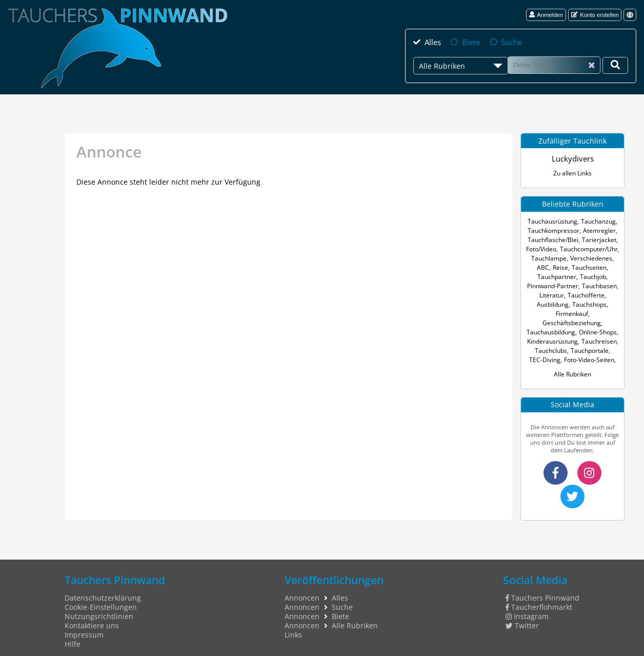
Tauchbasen (558, 285)
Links (293, 623)
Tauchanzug (597, 220)
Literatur (590, 285)
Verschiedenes (583, 257)
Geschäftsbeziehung (572, 313)
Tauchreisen (598, 331)
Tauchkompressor (555, 230)
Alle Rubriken (573, 364)
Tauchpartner (598, 266)
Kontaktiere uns (92, 614)
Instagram (527, 605)
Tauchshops (555, 303)
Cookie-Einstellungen (101, 595)
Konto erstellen (595, 15)
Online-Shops (597, 322)
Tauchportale (588, 340)
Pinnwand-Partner (586, 276)
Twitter (522, 614)
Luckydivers (573, 158)
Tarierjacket (597, 239)
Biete (470, 42)
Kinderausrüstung (554, 331)
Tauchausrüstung (554, 220)
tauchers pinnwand (543, 650)
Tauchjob (545, 276)
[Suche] (554, 64)
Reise (534, 266)
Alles (432, 42)
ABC (611, 257)
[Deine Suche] (615, 64)
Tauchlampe (544, 257)
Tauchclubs (552, 340)
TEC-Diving (546, 350)
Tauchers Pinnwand (543, 586)
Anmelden (546, 15)
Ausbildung (590, 294)
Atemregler (598, 230)
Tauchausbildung (552, 322)
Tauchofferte (555, 294)
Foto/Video (543, 248)
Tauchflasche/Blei (555, 239)
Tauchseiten (560, 266)
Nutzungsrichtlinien (99, 605)
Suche (510, 42)
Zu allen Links (572, 172)
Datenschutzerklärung (103, 586)
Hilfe (73, 632)
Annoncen (302, 586)
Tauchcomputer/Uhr (589, 248)
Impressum (84, 623)
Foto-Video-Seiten (588, 350)
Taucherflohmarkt (539, 595)
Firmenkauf (590, 303)
